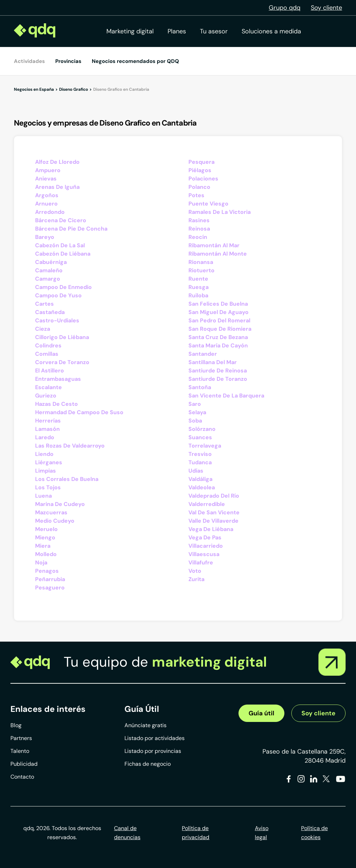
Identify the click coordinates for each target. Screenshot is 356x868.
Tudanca (200, 462)
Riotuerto (201, 270)
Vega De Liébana (211, 529)
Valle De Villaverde (213, 521)
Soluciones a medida (271, 31)
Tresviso (200, 454)
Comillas (47, 354)
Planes (177, 31)
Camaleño (49, 270)
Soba (195, 421)
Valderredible (207, 504)
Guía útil (261, 713)
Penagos (47, 571)
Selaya (197, 412)
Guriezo (46, 396)
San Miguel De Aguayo (219, 312)
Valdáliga (200, 479)
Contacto (22, 777)
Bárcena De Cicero (61, 220)
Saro (195, 404)
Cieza (43, 329)
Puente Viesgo (208, 204)
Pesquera (201, 162)
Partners (21, 738)
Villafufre (201, 562)
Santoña (200, 387)
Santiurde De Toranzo (218, 379)
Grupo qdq (285, 8)
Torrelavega (205, 446)
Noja (41, 562)
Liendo (44, 454)
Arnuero (46, 204)
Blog (16, 725)
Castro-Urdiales (57, 320)
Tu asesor (214, 31)
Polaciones (203, 179)
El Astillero (50, 371)
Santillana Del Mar (213, 362)
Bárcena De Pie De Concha (71, 229)
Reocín (198, 237)
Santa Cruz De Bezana (218, 337)
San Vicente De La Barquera (226, 396)
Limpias (46, 471)
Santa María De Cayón (218, 345)
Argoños (47, 195)
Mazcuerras (51, 512)
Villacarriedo (206, 546)
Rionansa (201, 262)
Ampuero (48, 170)
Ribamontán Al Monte (218, 254)
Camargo (48, 279)
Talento (20, 751)
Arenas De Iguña (57, 187)
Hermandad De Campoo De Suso (79, 412)
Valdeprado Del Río (214, 496)
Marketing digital (130, 31)
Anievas (46, 179)
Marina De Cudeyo (60, 504)
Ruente (198, 279)
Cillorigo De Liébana (62, 337)
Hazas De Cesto (56, 404)
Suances (200, 437)
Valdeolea (202, 487)
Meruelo (46, 529)
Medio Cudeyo (55, 521)
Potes (196, 195)
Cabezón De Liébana (63, 254)
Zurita (196, 579)
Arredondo (50, 212)
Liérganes (49, 462)
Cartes (44, 304)
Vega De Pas (205, 537)
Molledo (46, 554)
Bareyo (45, 237)
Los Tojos (48, 487)
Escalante (48, 387)
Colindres (48, 345)
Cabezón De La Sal (60, 245)
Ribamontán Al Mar (214, 245)
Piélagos (200, 170)
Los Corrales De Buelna (67, 479)
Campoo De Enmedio (63, 287)
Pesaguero (50, 588)
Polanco (199, 187)
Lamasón (47, 429)
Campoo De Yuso (58, 295)
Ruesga (199, 287)
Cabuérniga (51, 262)
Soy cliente (326, 8)
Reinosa (199, 229)
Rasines (199, 220)
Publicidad (24, 764)
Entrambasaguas (58, 379)
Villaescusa (204, 554)
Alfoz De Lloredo (57, 162)
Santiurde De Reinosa (218, 371)
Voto (195, 571)
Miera (43, 546)
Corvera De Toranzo (62, 362)
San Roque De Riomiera (220, 329)
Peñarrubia (50, 579)
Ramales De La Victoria (220, 212)
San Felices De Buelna (218, 304)
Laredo (45, 437)
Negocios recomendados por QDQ (135, 61)
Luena (43, 496)
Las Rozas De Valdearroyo (70, 446)
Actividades (29, 61)
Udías (196, 471)
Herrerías (48, 421)
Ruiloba (198, 295)
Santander (203, 354)
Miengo (45, 537)
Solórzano (202, 429)
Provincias (68, 61)
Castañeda (50, 312)
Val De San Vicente (214, 512)
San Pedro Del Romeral (219, 320)
